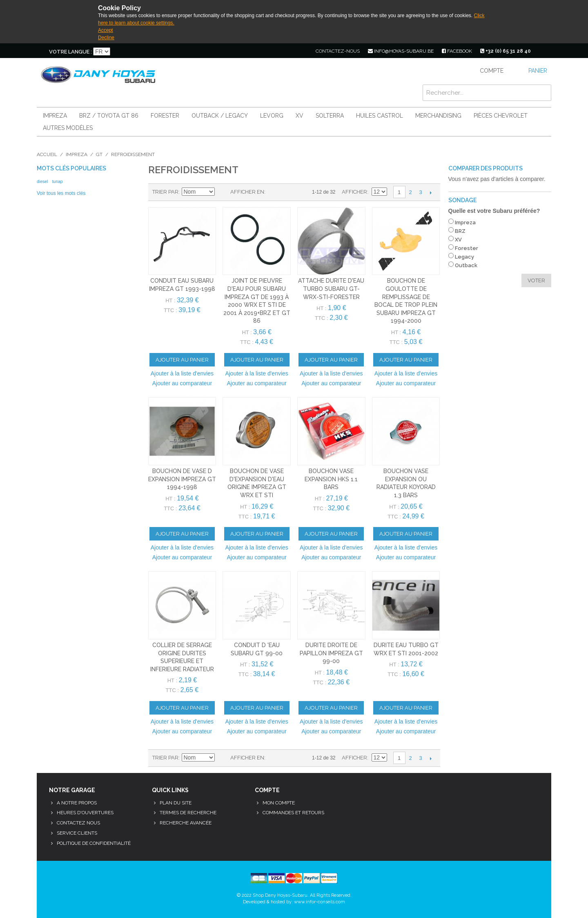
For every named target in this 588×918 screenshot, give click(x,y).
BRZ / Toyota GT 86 (109, 116)
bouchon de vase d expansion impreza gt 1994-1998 (182, 479)
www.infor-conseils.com (320, 902)
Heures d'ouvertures (85, 813)
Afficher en (247, 192)
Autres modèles (68, 128)
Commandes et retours (293, 813)
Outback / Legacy (220, 116)
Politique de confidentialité (94, 843)
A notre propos (77, 803)
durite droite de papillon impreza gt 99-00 (331, 653)
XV (300, 116)
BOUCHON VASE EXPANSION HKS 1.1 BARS (331, 479)
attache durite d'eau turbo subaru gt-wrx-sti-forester (331, 289)
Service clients (77, 833)
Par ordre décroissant (222, 192)
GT (99, 154)
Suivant (431, 192)
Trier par (165, 192)
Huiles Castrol (380, 116)
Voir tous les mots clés (61, 193)
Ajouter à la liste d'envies (182, 373)
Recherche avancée (186, 823)
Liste (288, 192)
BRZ (460, 231)
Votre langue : (70, 52)
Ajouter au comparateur (182, 383)
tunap (57, 181)
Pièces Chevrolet (501, 116)
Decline (106, 38)
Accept (106, 30)
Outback (466, 265)
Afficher (354, 192)
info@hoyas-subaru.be (401, 51)
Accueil (47, 154)
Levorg (272, 116)
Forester (165, 116)
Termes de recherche (188, 813)
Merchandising (438, 116)
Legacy (464, 257)
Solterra (330, 116)
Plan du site (176, 803)
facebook (457, 51)
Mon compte (279, 803)
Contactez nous (78, 823)
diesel (42, 181)
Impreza (55, 116)
